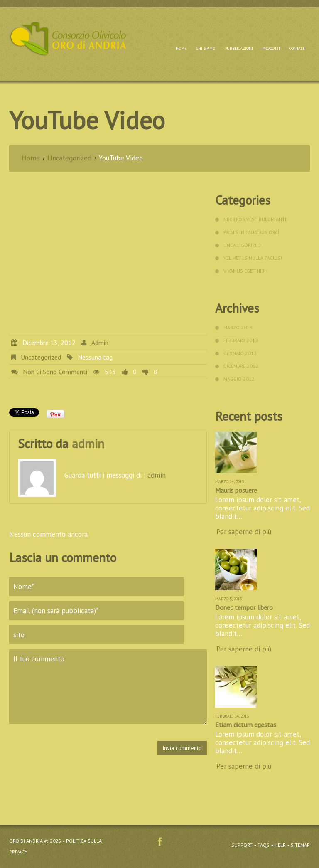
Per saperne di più (244, 532)
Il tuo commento (108, 687)
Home (181, 48)
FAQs (264, 845)
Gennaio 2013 (240, 353)
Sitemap (300, 845)
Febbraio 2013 (241, 340)
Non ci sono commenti (55, 372)
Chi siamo (206, 48)
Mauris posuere (236, 490)
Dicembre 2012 (241, 366)
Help (280, 845)
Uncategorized (70, 158)
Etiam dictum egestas (246, 725)
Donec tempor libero (244, 607)
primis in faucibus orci (251, 232)
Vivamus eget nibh (245, 271)
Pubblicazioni (239, 48)
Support (242, 845)
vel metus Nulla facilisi (253, 258)
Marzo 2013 (238, 327)
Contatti (297, 48)
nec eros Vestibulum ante (255, 219)
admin (100, 343)
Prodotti (271, 48)
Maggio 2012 (239, 379)
